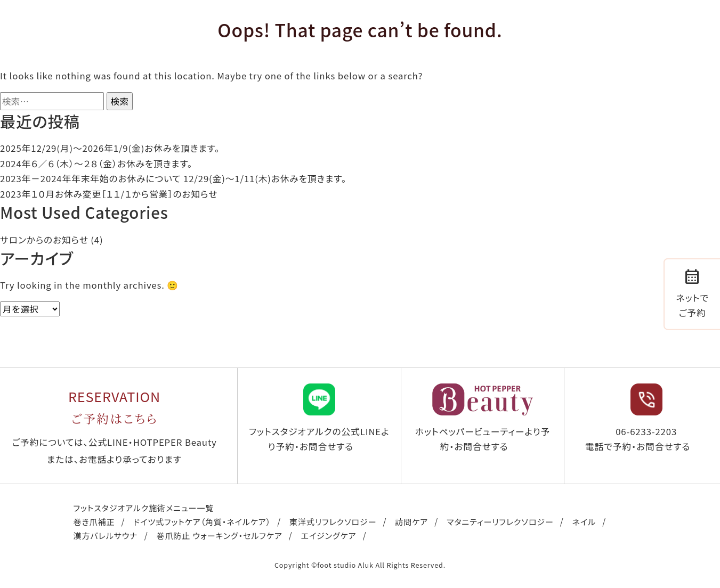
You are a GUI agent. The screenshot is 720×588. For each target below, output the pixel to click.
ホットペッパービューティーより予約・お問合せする (483, 418)
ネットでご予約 (693, 292)
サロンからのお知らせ (44, 240)
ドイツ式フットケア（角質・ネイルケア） (202, 521)
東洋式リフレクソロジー (333, 521)
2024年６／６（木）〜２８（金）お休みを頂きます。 (96, 164)
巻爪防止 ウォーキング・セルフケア (219, 535)
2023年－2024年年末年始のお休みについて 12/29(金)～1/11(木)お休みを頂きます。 (173, 178)
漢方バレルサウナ (106, 535)
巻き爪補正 (94, 521)
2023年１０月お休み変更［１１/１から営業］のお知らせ (109, 194)
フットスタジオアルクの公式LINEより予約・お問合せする (319, 418)
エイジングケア (329, 535)
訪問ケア (411, 521)
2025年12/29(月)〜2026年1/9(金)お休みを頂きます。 (110, 148)
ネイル (584, 521)
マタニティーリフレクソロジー (500, 521)
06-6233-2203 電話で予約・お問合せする (638, 418)
